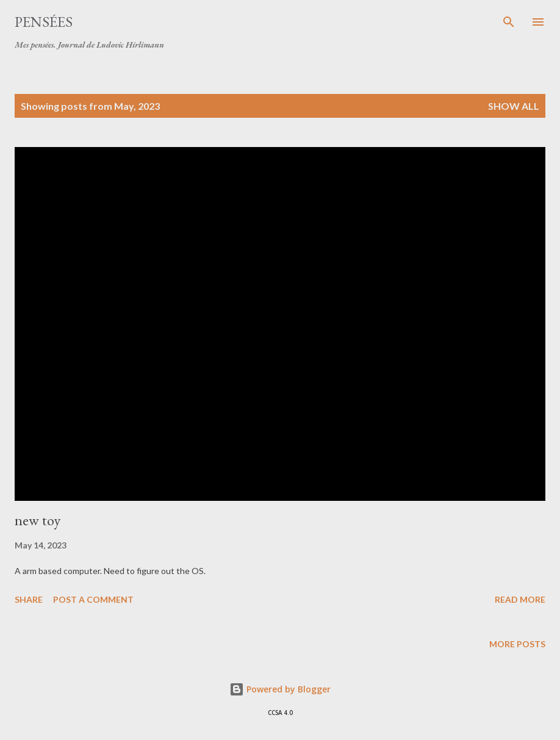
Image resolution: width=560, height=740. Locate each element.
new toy (38, 520)
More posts (517, 644)
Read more (520, 599)
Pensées (44, 22)
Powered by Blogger (280, 689)
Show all (514, 106)
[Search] (509, 22)
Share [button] (29, 599)
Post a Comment (93, 599)
